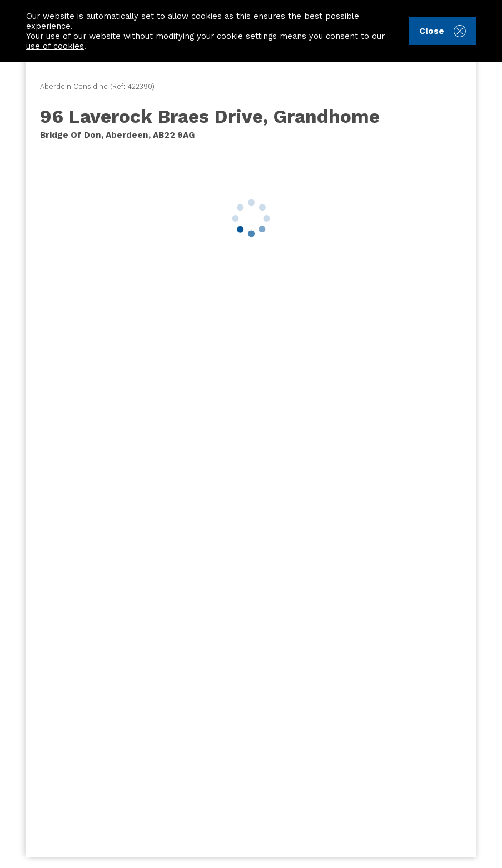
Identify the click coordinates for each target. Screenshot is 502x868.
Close (442, 31)
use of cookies (55, 46)
